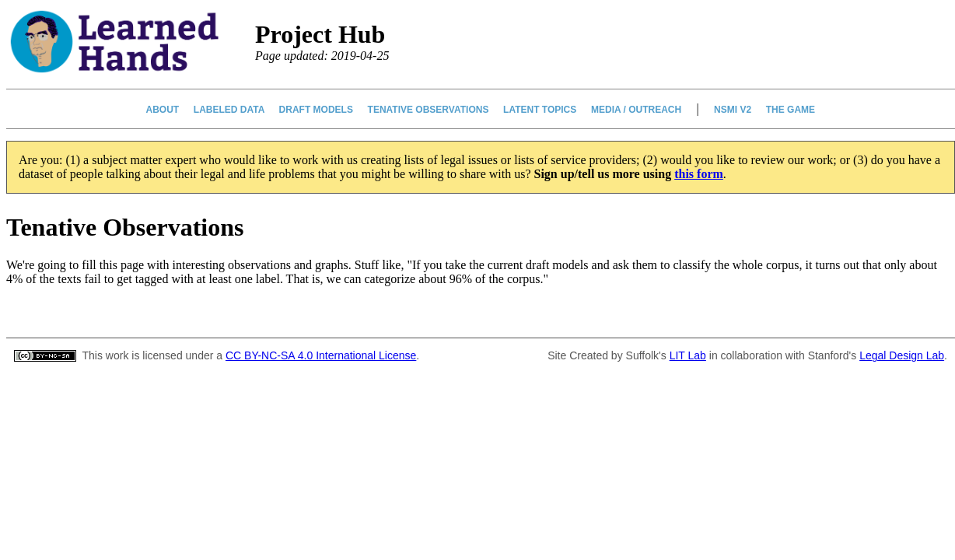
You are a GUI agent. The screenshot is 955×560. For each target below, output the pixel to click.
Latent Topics (540, 110)
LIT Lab (688, 355)
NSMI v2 (733, 110)
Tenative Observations (428, 110)
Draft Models (316, 110)
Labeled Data (229, 110)
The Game (790, 110)
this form (699, 174)
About (163, 110)
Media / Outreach (637, 110)
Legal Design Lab (902, 355)
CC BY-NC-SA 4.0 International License (321, 355)
